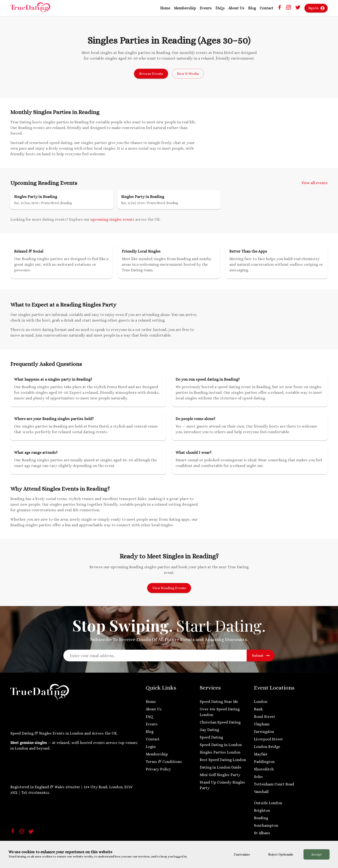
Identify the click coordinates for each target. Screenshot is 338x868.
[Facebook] (13, 832)
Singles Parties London (220, 752)
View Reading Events (169, 588)
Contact (267, 8)
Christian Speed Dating (220, 722)
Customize (242, 854)
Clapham (262, 724)
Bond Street (265, 717)
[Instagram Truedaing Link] (288, 9)
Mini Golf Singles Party (220, 775)
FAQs (220, 8)
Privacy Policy (158, 769)
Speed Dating (211, 737)
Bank (258, 709)
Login (151, 747)
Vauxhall (261, 792)
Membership (185, 8)
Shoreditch (264, 769)
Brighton (262, 810)
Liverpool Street (268, 739)
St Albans (262, 833)
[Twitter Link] (298, 9)
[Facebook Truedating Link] (280, 8)
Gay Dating (209, 730)
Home (165, 8)
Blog (252, 8)
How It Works (188, 74)
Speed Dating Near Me (219, 702)
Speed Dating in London (221, 745)
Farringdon (264, 732)
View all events (315, 183)
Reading (261, 818)
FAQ (149, 717)
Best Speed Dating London (223, 760)
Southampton (266, 825)
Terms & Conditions (164, 762)
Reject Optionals (281, 854)
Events (206, 8)
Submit (261, 656)
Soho (258, 777)
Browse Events (151, 74)
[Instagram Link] (22, 833)
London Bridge (267, 747)
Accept (317, 854)
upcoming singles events (112, 219)
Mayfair (261, 754)
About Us (236, 8)
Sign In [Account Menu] (316, 8)
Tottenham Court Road (274, 784)
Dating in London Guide (221, 767)
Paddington (264, 762)
